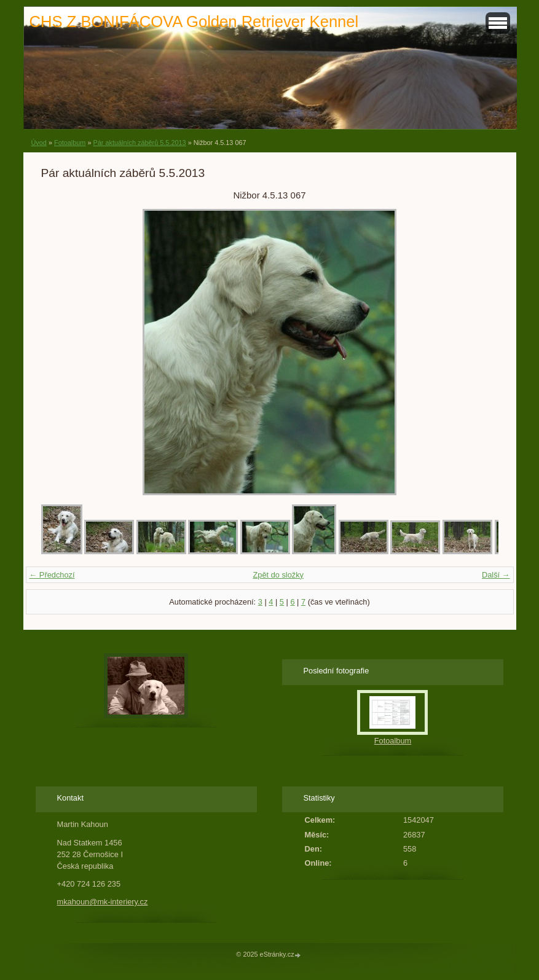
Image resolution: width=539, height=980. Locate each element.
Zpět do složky (278, 575)
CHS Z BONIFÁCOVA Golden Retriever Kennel (194, 22)
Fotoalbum (70, 143)
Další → (496, 575)
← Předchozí (52, 575)
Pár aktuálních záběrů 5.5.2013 (139, 143)
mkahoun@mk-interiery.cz (103, 902)
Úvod (39, 143)
